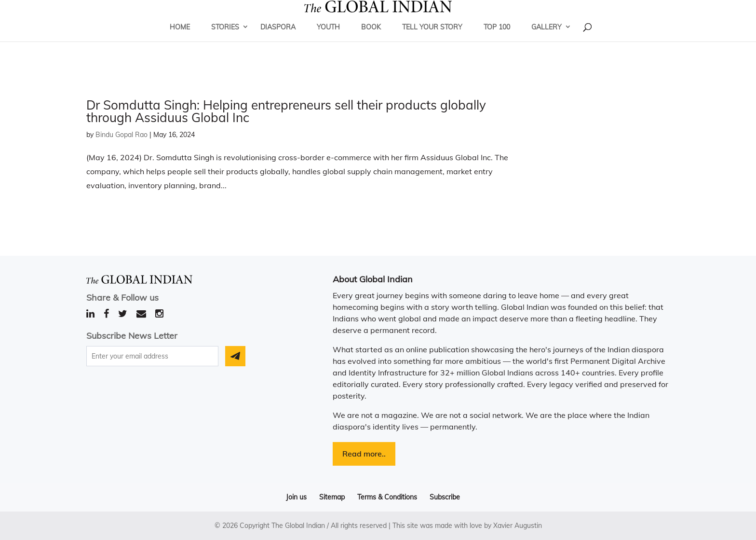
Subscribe (445, 497)
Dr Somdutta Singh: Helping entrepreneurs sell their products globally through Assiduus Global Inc (286, 111)
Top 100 (497, 41)
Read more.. (364, 454)
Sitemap (332, 497)
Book (371, 41)
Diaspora (278, 41)
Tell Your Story (432, 41)
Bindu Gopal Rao (121, 135)
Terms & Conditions (387, 497)
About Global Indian (373, 279)
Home (180, 41)
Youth (328, 41)
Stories (225, 41)
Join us (296, 497)
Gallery (547, 41)
